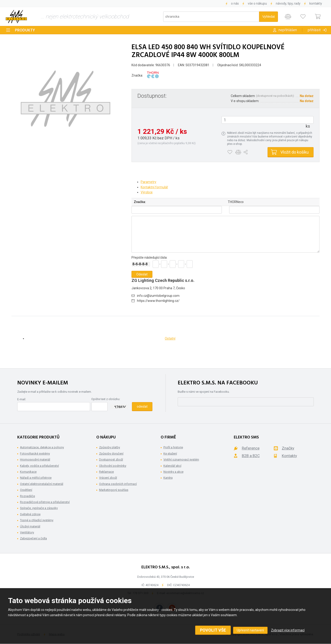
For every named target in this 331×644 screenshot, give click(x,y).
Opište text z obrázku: (106, 399)
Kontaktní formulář (154, 187)
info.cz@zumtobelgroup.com (158, 296)
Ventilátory (27, 532)
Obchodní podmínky (113, 466)
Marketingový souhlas (114, 490)
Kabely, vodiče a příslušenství (39, 466)
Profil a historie (173, 447)
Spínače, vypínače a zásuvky (39, 508)
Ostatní (170, 338)
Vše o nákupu (257, 3)
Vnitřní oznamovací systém (181, 459)
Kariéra (168, 478)
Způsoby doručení (111, 454)
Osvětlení (26, 490)
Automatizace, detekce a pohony (42, 447)
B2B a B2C (251, 456)
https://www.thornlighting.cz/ (158, 301)
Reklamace (106, 472)
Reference (251, 448)
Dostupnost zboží (111, 459)
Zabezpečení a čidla (33, 538)
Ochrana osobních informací (118, 484)
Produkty (25, 30)
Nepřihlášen (288, 30)
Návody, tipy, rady (288, 3)
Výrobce (147, 192)
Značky (288, 448)
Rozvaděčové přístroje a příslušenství (45, 502)
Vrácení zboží (108, 478)
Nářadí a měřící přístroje (36, 478)
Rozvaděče (27, 496)
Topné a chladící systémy (37, 520)
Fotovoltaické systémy (35, 454)
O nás (235, 3)
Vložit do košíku (295, 152)
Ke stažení (170, 454)
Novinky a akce (173, 472)
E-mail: (22, 399)
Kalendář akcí (172, 466)
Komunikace (28, 472)
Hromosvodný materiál (35, 459)
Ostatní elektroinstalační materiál (42, 484)
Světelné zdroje (30, 514)
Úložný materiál (30, 526)
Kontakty (316, 3)
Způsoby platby (110, 447)
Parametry (148, 182)
